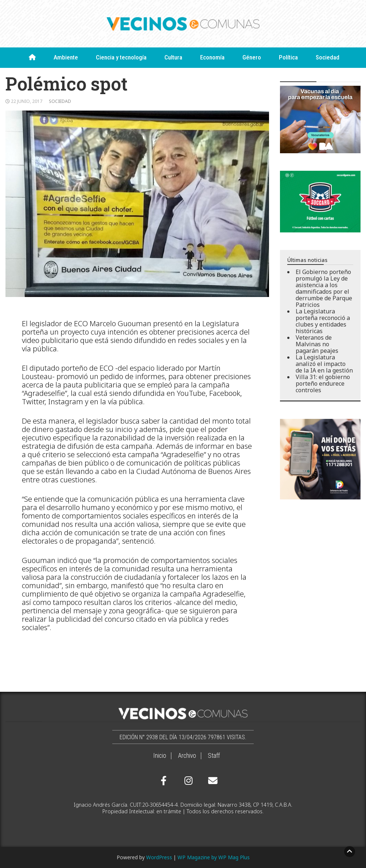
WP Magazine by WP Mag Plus (214, 857)
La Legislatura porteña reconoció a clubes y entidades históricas (323, 321)
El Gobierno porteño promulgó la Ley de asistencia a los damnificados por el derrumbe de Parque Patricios (324, 288)
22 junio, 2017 (27, 101)
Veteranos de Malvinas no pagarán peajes (317, 344)
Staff (214, 756)
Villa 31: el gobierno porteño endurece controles (323, 383)
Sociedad (328, 57)
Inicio (160, 756)
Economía (212, 57)
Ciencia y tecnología (121, 57)
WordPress (159, 857)
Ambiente (66, 57)
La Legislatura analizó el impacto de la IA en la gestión (324, 364)
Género (252, 57)
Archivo (187, 756)
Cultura (173, 57)
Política (288, 57)
